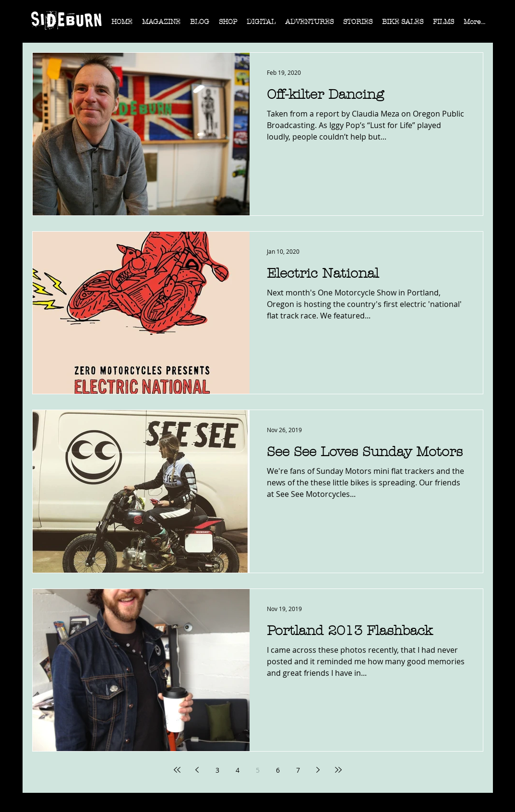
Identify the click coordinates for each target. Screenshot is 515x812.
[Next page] (318, 770)
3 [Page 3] (217, 770)
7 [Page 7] (298, 770)
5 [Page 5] (258, 770)
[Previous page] (197, 770)
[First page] (177, 770)
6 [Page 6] (278, 770)
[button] (161, 25)
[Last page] (338, 770)
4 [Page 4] (238, 770)
